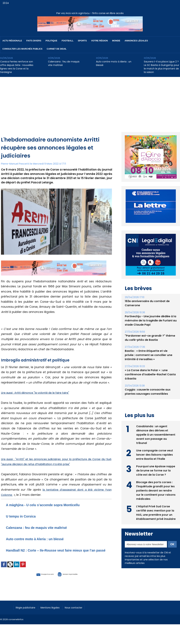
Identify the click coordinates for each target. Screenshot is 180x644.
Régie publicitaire (27, 612)
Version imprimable (74, 578)
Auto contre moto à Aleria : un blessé (114, 63)
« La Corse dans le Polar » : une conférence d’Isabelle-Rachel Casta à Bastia (150, 374)
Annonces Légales (136, 41)
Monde (116, 41)
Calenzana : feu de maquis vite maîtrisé (64, 63)
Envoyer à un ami (38, 578)
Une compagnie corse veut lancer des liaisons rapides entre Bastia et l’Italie (155, 454)
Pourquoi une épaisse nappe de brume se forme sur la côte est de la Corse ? (156, 470)
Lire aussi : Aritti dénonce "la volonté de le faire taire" (39, 393)
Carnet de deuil (57, 49)
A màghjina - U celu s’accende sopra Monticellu (51, 505)
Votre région (100, 41)
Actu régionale (12, 41)
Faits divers (34, 41)
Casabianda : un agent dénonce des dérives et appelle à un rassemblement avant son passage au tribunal (156, 434)
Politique (51, 41)
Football (67, 41)
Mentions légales (54, 612)
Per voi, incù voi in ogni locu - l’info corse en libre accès (90, 13)
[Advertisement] (90, 102)
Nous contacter (81, 612)
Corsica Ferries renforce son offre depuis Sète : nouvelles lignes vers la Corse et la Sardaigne (17, 67)
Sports (82, 41)
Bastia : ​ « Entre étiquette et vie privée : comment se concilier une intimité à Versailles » (150, 355)
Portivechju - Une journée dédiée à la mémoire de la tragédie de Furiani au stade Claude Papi (150, 320)
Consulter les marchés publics (22, 49)
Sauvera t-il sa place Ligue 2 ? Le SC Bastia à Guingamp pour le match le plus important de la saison (162, 67)
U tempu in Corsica (24, 516)
